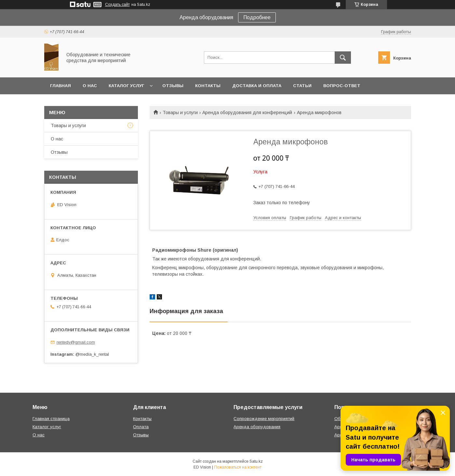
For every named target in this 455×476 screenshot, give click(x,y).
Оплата (141, 427)
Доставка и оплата (257, 86)
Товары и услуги (180, 112)
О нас (90, 86)
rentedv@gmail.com (76, 342)
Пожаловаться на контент (238, 467)
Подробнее (257, 17)
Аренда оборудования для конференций (247, 112)
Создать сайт (117, 5)
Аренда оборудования (257, 427)
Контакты (208, 86)
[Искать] (343, 58)
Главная (60, 86)
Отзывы (173, 86)
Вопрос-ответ (342, 86)
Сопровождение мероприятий (264, 419)
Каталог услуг (126, 86)
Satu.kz (256, 461)
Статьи (302, 86)
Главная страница (51, 419)
